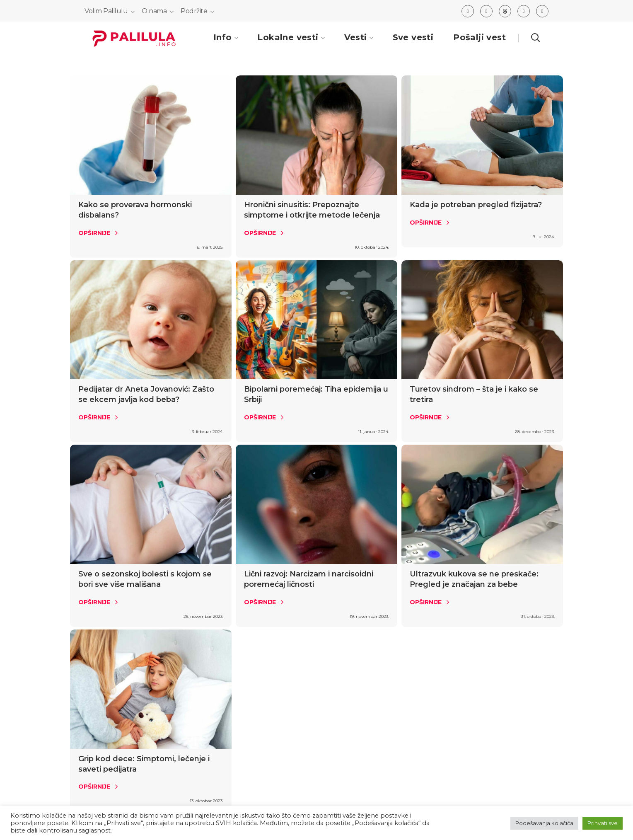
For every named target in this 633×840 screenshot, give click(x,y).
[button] (535, 37)
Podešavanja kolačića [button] (544, 823)
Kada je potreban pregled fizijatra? (476, 205)
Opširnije (94, 233)
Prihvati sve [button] (603, 823)
